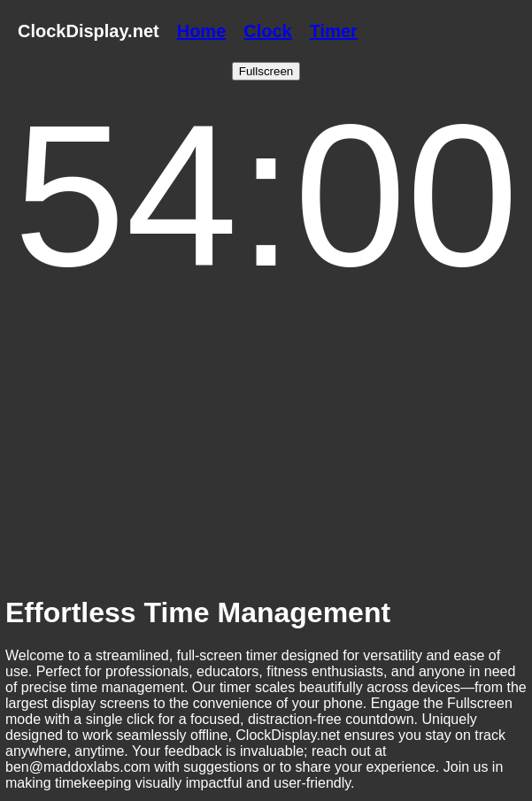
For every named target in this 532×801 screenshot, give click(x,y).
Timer (334, 31)
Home (202, 31)
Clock (267, 31)
